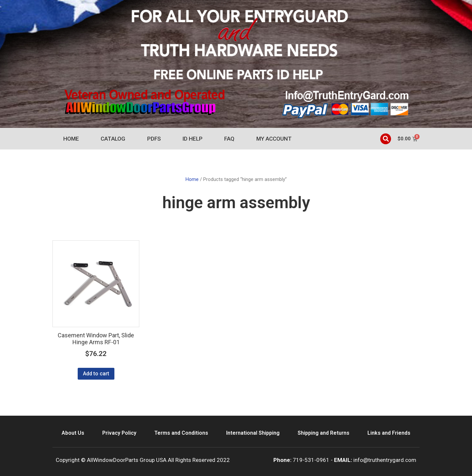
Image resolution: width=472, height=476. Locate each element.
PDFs (154, 139)
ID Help (193, 139)
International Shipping (253, 433)
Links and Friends (389, 433)
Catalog (113, 139)
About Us (73, 433)
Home (71, 139)
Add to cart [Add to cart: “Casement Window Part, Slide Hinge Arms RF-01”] (96, 374)
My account (274, 139)
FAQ (229, 139)
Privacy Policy (119, 433)
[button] (386, 139)
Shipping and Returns (324, 433)
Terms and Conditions (181, 433)
